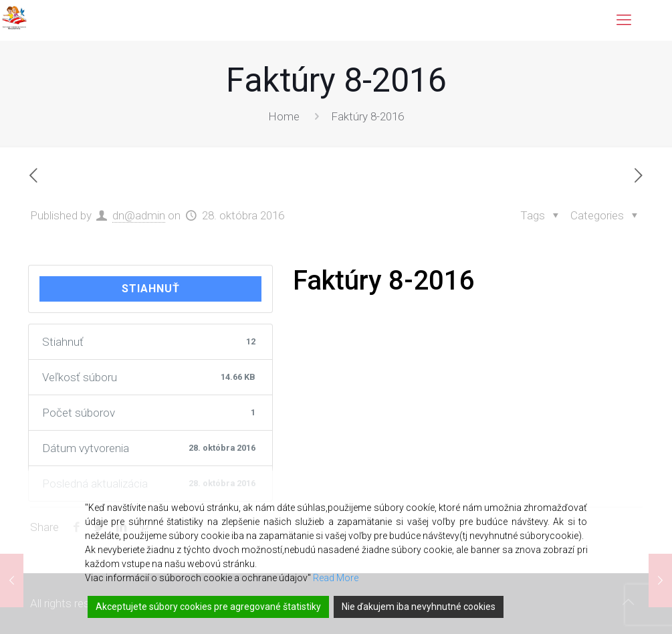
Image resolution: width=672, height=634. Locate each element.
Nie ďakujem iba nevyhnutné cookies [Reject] (419, 607)
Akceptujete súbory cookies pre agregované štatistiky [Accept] (208, 607)
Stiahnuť (151, 289)
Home (284, 116)
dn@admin (139, 215)
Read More (336, 578)
